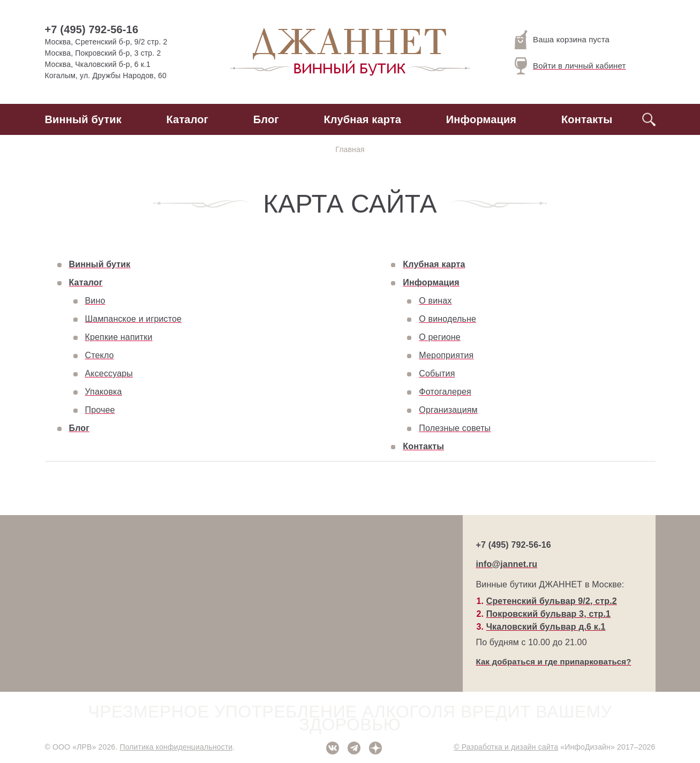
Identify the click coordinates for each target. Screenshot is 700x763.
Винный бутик (83, 119)
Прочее (100, 410)
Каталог (188, 119)
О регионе (440, 337)
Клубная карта (363, 119)
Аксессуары (109, 373)
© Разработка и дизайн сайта (506, 747)
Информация (481, 119)
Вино (95, 301)
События (437, 373)
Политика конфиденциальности (176, 747)
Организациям (448, 410)
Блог (266, 119)
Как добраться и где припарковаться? (554, 662)
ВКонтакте (333, 748)
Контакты (587, 119)
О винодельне (447, 319)
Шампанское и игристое (134, 319)
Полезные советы (455, 428)
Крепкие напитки (119, 337)
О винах (435, 301)
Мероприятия (446, 355)
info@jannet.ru (507, 564)
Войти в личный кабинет (570, 66)
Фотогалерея (445, 392)
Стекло (100, 355)
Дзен (375, 748)
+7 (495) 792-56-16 (92, 29)
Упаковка (104, 392)
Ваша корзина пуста (562, 40)
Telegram (354, 748)
